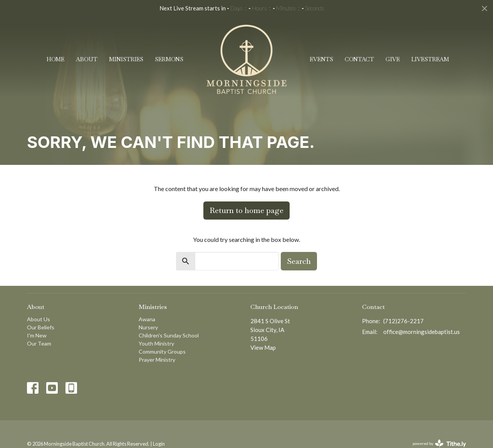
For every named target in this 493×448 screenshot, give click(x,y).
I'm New (37, 335)
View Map (263, 347)
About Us (39, 319)
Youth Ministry (156, 343)
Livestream (430, 59)
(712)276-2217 (403, 321)
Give (393, 59)
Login (159, 444)
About (87, 59)
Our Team (39, 343)
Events (321, 59)
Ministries (126, 59)
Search (299, 261)
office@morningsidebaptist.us (422, 332)
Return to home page (246, 210)
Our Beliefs (41, 327)
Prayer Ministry (157, 360)
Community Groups (162, 352)
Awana (147, 319)
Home (55, 59)
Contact (359, 59)
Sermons (169, 59)
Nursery (148, 327)
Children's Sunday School (169, 335)
